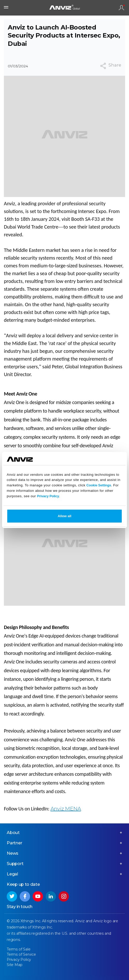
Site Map (15, 965)
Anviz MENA (66, 809)
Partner (15, 843)
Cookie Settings (99, 485)
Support (15, 864)
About (13, 833)
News (13, 853)
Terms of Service (21, 954)
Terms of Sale (19, 949)
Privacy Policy (48, 496)
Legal (12, 874)
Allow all (65, 516)
